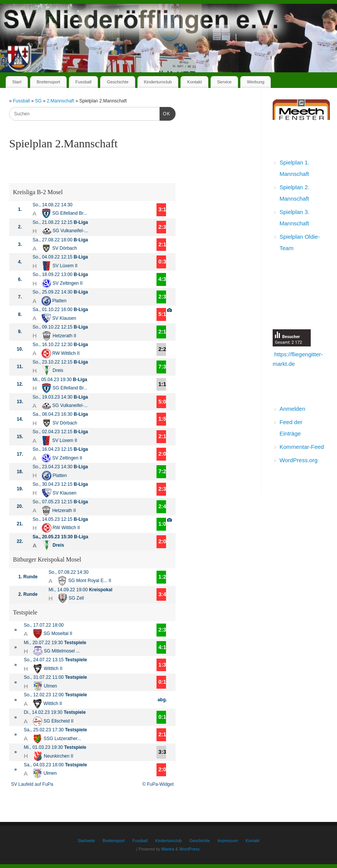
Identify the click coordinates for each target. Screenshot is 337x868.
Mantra (168, 849)
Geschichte (118, 82)
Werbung (256, 82)
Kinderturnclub (158, 82)
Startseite (86, 841)
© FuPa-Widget (158, 784)
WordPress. (190, 849)
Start (17, 82)
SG (39, 101)
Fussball (83, 82)
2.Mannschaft (61, 101)
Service (224, 82)
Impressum (228, 841)
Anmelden (292, 409)
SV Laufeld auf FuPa (32, 784)
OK (165, 113)
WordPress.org (299, 460)
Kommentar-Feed (302, 447)
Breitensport (48, 82)
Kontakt (194, 82)
